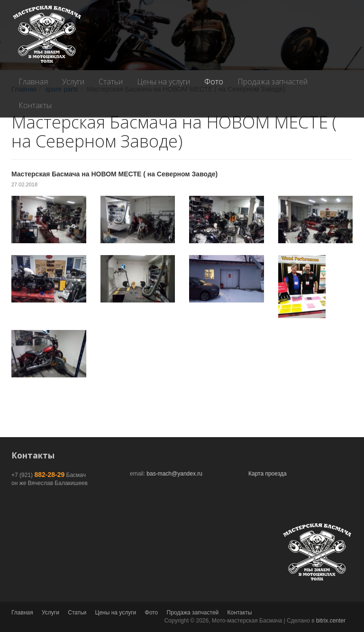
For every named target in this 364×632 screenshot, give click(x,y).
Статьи (111, 82)
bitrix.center (331, 621)
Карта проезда (268, 474)
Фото (214, 82)
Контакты (35, 105)
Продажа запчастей (273, 82)
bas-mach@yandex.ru (174, 474)
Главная (33, 82)
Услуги (73, 82)
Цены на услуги (164, 82)
